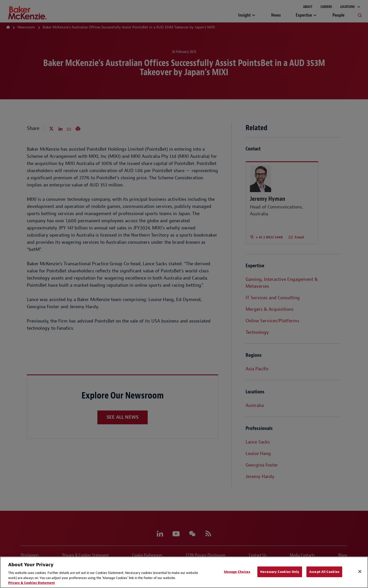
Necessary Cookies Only (280, 572)
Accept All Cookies (324, 572)
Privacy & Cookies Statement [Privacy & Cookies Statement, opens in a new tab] (32, 583)
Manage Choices (237, 572)
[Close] (360, 572)
